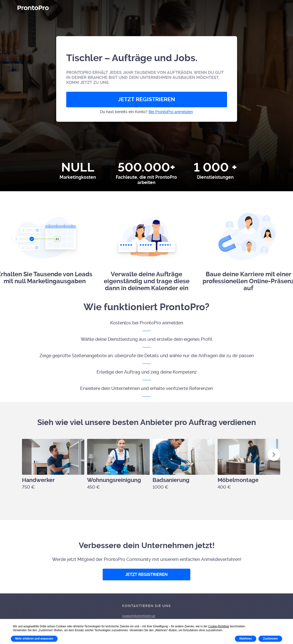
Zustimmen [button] (270, 639)
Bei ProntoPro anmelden (171, 112)
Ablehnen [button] (246, 639)
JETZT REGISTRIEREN (146, 99)
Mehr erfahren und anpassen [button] (34, 639)
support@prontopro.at (139, 616)
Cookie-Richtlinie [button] (219, 626)
